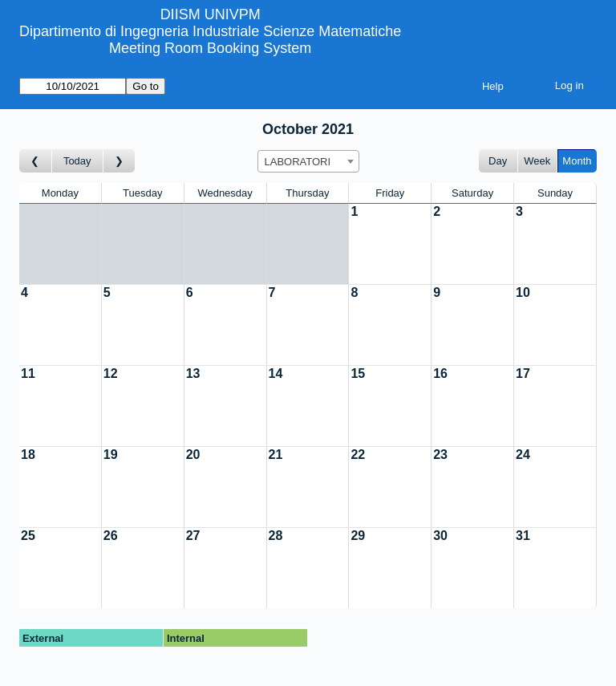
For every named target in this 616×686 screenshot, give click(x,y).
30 (440, 536)
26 (111, 536)
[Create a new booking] (390, 244)
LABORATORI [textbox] (298, 162)
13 (193, 373)
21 (276, 455)
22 (358, 455)
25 (28, 536)
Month (577, 161)
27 (193, 536)
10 (523, 292)
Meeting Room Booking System (210, 48)
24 (523, 455)
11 (28, 373)
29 (358, 536)
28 (276, 536)
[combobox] (308, 161)
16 (440, 373)
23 (440, 455)
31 (523, 536)
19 (111, 455)
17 (523, 373)
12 (111, 373)
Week (537, 161)
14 (276, 373)
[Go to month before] (36, 161)
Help (493, 86)
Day (498, 161)
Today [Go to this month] (77, 161)
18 (28, 455)
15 (358, 373)
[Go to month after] (120, 161)
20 (193, 455)
